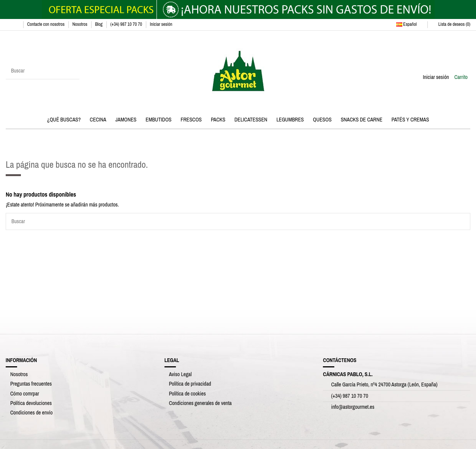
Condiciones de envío (32, 413)
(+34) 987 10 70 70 (127, 24)
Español (410, 24)
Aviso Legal (180, 374)
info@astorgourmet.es (353, 407)
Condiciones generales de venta (200, 403)
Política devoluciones (31, 403)
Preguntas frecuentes (31, 384)
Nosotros (80, 24)
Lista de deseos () (451, 24)
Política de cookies (187, 394)
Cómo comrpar (25, 394)
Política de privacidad (190, 384)
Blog (99, 24)
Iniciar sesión (161, 24)
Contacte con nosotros (46, 24)
